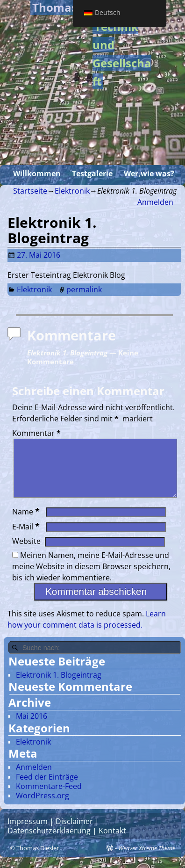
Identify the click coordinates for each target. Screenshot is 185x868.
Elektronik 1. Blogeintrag (59, 686)
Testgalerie (92, 174)
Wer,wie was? (149, 174)
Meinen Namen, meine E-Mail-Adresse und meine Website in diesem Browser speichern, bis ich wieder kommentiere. (91, 578)
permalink (84, 289)
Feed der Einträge (47, 788)
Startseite (30, 191)
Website (26, 552)
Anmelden (155, 202)
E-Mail (27, 538)
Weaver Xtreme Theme (147, 859)
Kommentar (37, 433)
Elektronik (72, 191)
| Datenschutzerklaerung (53, 837)
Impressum (28, 832)
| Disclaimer (70, 832)
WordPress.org (43, 807)
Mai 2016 (32, 727)
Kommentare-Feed (49, 797)
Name (27, 523)
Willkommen (37, 174)
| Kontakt (108, 842)
